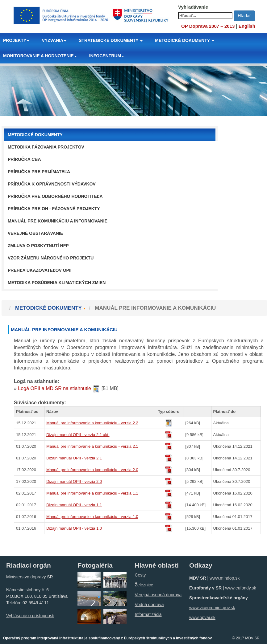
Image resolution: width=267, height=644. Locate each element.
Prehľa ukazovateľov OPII (40, 270)
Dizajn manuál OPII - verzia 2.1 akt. (78, 435)
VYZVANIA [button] (54, 40)
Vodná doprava (149, 605)
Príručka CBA (24, 159)
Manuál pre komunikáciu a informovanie (58, 221)
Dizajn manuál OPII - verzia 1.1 (74, 505)
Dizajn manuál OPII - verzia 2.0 (74, 481)
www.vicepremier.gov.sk (212, 608)
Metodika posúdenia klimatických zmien (57, 283)
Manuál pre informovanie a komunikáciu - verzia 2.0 (92, 470)
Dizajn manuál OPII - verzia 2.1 (74, 458)
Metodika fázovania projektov (46, 147)
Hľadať (244, 16)
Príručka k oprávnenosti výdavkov (52, 184)
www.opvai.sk (202, 618)
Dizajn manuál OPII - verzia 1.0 (74, 528)
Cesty (140, 575)
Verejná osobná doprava (158, 595)
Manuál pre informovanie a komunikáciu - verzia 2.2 (92, 423)
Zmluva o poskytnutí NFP (38, 246)
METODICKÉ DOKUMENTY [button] (185, 40)
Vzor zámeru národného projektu (51, 258)
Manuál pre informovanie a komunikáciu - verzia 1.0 (92, 517)
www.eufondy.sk (240, 588)
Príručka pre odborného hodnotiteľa (55, 196)
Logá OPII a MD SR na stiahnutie (54, 388)
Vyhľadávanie (193, 7)
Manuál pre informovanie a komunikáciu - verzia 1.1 (92, 493)
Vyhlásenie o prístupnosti (30, 616)
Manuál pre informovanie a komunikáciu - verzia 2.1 (92, 446)
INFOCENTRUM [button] (107, 56)
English (247, 26)
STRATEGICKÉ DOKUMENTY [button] (111, 40)
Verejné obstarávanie (35, 233)
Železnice (144, 585)
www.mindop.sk (225, 578)
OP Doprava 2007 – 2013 (208, 26)
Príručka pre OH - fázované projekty (54, 209)
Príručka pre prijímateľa (39, 172)
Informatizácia (148, 614)
